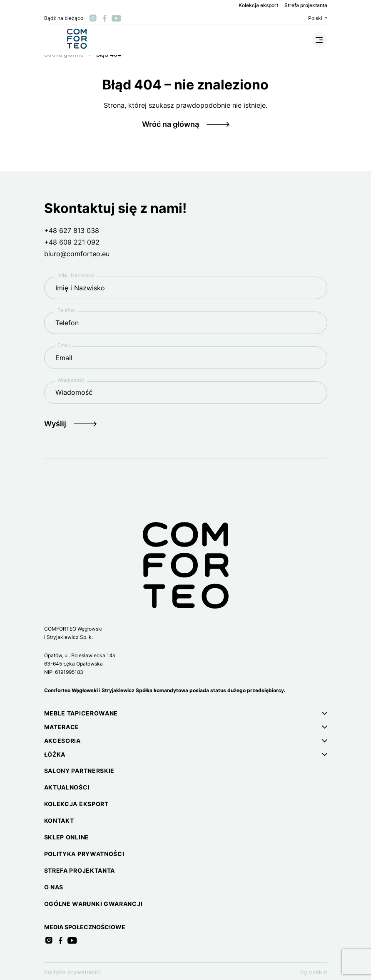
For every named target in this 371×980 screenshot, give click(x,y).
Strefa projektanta (306, 5)
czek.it (318, 972)
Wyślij (55, 424)
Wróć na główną (171, 124)
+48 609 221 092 (72, 242)
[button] (186, 713)
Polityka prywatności (84, 854)
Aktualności (67, 787)
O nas (54, 887)
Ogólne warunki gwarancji (93, 904)
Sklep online (67, 837)
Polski (318, 18)
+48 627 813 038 (72, 230)
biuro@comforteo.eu (77, 254)
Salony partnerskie (80, 771)
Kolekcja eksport (258, 5)
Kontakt (59, 820)
